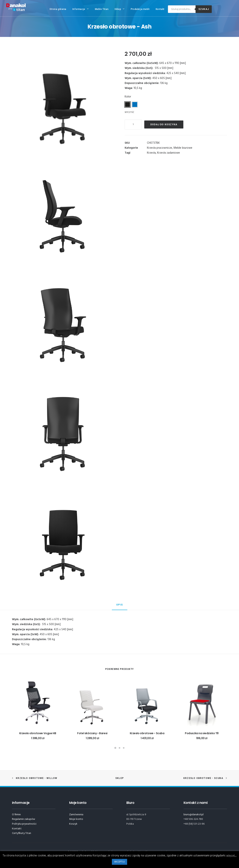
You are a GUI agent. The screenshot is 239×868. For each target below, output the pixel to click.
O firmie (16, 815)
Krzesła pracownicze (160, 148)
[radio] (128, 105)
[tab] (120, 606)
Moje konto (76, 819)
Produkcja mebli (140, 9)
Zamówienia (76, 815)
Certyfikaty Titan (22, 833)
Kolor (128, 97)
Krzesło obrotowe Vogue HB (38, 733)
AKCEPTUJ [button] (119, 862)
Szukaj (204, 9)
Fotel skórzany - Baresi (92, 733)
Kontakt (160, 9)
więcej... (231, 856)
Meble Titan (102, 9)
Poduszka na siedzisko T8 (202, 733)
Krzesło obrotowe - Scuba (147, 733)
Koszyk (73, 824)
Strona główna (58, 9)
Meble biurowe (183, 148)
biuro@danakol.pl (194, 815)
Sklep (120, 9)
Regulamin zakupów (24, 819)
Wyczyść (129, 112)
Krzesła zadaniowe (168, 153)
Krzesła (151, 153)
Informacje (81, 9)
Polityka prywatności (24, 824)
